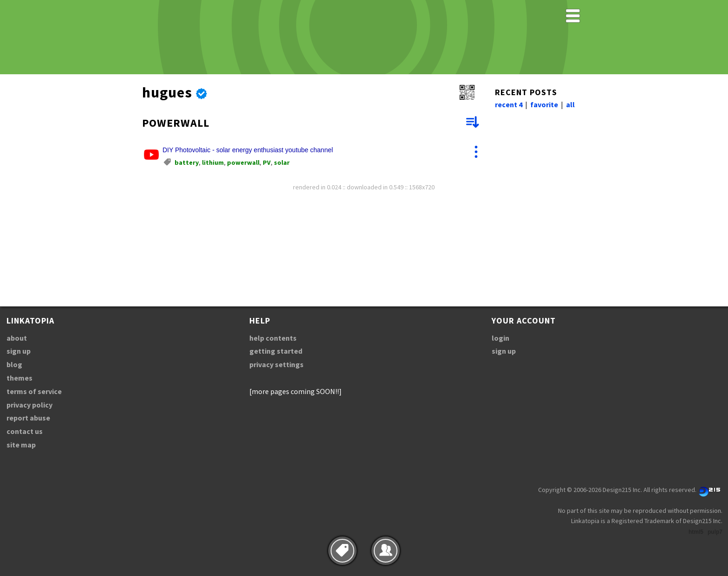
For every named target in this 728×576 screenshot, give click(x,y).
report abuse (28, 418)
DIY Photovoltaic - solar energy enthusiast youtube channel (248, 150)
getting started (276, 351)
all (570, 104)
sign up (19, 351)
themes (19, 378)
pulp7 (715, 532)
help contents (273, 338)
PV (267, 162)
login (500, 338)
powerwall (243, 162)
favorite (544, 104)
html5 (696, 532)
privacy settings (276, 364)
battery (187, 162)
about (17, 338)
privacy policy (29, 405)
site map (21, 445)
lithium (213, 162)
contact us (25, 431)
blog (14, 364)
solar (282, 162)
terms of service (34, 391)
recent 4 (509, 104)
